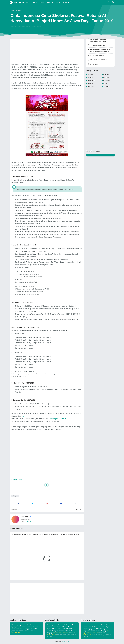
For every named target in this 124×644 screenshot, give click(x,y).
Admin (35, 2)
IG (28, 521)
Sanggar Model (20, 2)
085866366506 (16, 633)
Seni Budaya (91, 80)
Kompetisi (16, 496)
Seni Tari (106, 83)
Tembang (106, 86)
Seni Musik (107, 80)
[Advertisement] (47, 48)
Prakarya (106, 77)
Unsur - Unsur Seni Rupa (97, 55)
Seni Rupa (91, 83)
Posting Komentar (37, 26)
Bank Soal (91, 74)
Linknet (58, 2)
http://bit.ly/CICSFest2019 (57, 419)
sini (23, 416)
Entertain (106, 74)
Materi (65, 2)
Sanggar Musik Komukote (60, 633)
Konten (49, 2)
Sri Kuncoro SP (95, 64)
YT (30, 521)
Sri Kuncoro (25, 517)
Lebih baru (15, 510)
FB (26, 521)
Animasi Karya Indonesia (98, 45)
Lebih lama (79, 510)
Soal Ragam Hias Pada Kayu (99, 60)
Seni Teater (91, 86)
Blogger (42, 2)
